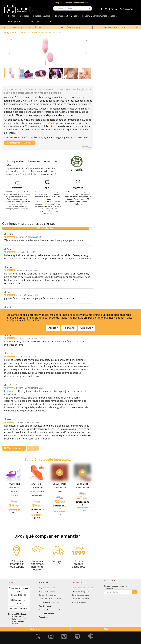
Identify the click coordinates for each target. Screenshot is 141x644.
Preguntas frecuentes (47, 591)
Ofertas (12, 16)
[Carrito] (106, 9)
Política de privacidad (80, 599)
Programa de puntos (47, 588)
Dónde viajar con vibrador (49, 602)
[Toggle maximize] (88, 40)
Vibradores (33, 32)
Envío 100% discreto (115, 27)
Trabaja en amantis (46, 613)
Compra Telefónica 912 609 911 (19, 592)
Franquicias (43, 617)
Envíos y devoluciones (47, 595)
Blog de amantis (45, 606)
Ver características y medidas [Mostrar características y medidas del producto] (20, 143)
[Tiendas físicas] (114, 9)
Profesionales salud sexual (49, 610)
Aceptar (53, 328)
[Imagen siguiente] (85, 53)
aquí (9, 320)
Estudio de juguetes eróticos (50, 599)
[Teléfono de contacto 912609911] (127, 9)
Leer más (33, 448)
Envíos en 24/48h (70, 27)
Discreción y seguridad (81, 591)
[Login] (101, 10)
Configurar (87, 328)
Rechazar (69, 328)
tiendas (46, 204)
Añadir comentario (14, 448)
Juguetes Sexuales (17, 32)
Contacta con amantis (19, 602)
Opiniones (35, 629)
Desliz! (46, 123)
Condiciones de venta (80, 595)
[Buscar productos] (71, 8)
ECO (106, 629)
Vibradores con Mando (51, 32)
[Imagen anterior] (10, 53)
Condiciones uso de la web (82, 588)
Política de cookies (79, 602)
